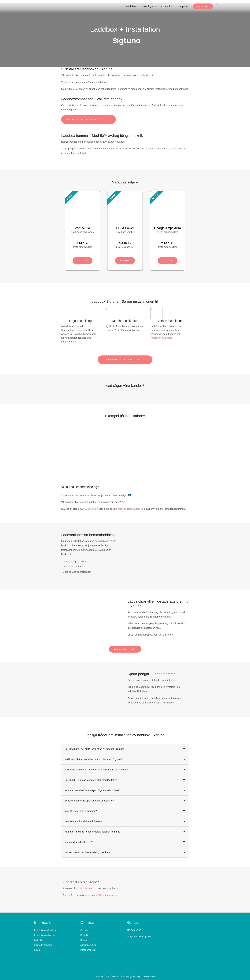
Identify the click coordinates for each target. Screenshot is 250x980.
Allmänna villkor (88, 945)
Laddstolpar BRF (125, 649)
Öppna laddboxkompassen (88, 119)
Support (184, 6)
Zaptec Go (83, 228)
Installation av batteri (44, 935)
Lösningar (148, 6)
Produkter (131, 6)
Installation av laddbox (45, 930)
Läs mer (83, 260)
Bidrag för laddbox (43, 945)
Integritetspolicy (88, 950)
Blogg (37, 950)
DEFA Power (125, 228)
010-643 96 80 (91, 509)
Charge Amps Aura (168, 228)
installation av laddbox (162, 338)
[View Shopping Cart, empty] (218, 6)
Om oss (84, 930)
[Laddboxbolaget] (43, 6)
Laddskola (39, 940)
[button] (203, 6)
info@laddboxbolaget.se (131, 509)
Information (166, 6)
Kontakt (84, 935)
